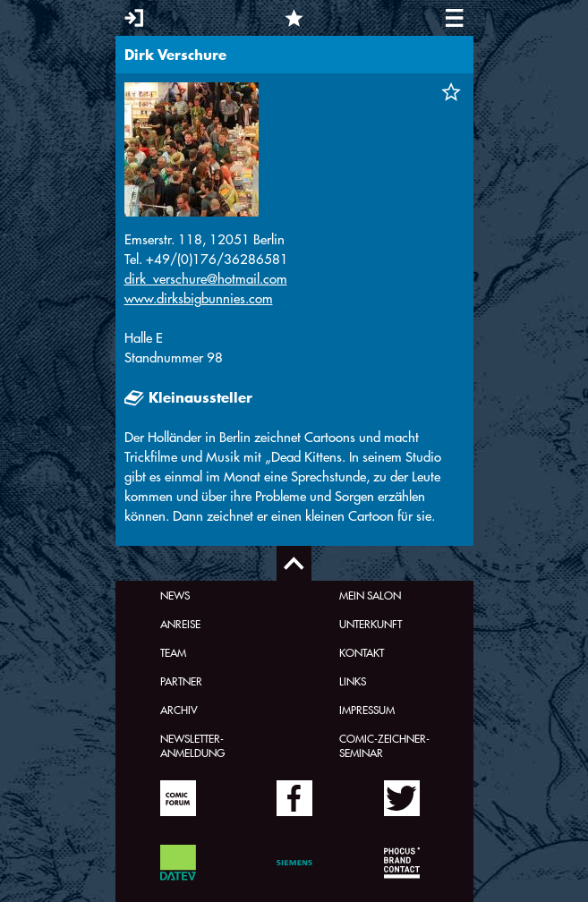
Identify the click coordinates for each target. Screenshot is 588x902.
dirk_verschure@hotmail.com (206, 279)
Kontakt (362, 652)
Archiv (179, 710)
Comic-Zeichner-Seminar (384, 745)
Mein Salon (370, 595)
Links (353, 681)
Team (173, 652)
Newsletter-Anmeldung (192, 745)
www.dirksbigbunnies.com (199, 298)
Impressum (367, 710)
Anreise (180, 624)
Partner (181, 681)
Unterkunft (371, 624)
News (175, 595)
